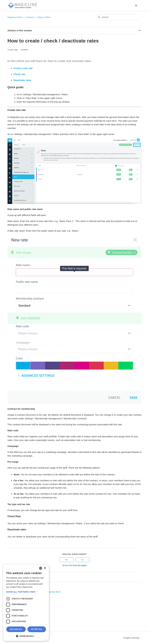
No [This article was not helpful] (82, 560)
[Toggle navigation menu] (136, 6)
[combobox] (41, 568)
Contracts (30, 17)
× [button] (45, 568)
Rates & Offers (44, 17)
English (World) (132, 638)
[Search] (119, 17)
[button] (26, 592)
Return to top (16, 577)
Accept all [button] (37, 629)
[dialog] (26, 603)
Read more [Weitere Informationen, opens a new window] (28, 587)
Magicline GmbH (15, 17)
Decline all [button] (16, 629)
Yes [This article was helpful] (67, 560)
